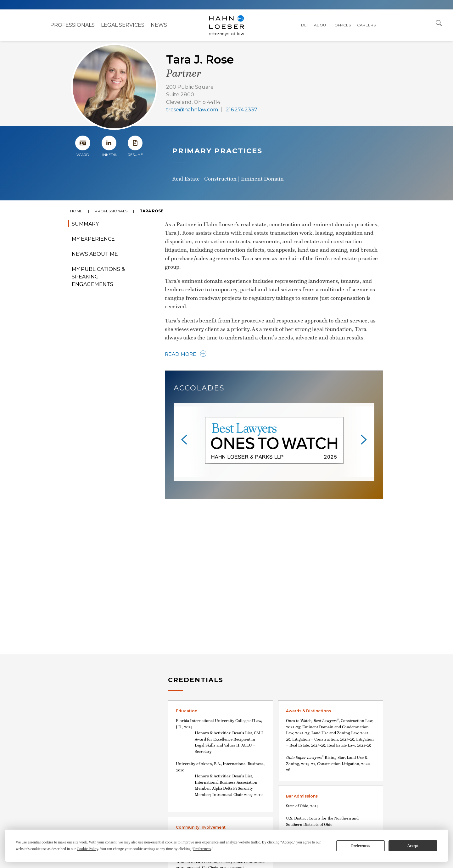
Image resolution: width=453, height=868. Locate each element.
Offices (343, 25)
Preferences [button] (202, 849)
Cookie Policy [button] (87, 849)
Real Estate (186, 179)
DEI (304, 25)
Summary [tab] (85, 224)
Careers (366, 25)
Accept (413, 846)
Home (76, 211)
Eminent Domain (262, 179)
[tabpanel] (226, 437)
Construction (220, 179)
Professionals (73, 25)
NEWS (159, 25)
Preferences (361, 846)
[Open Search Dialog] (439, 23)
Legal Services (123, 25)
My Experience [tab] (93, 239)
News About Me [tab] (95, 254)
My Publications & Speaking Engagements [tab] (98, 277)
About (321, 25)
